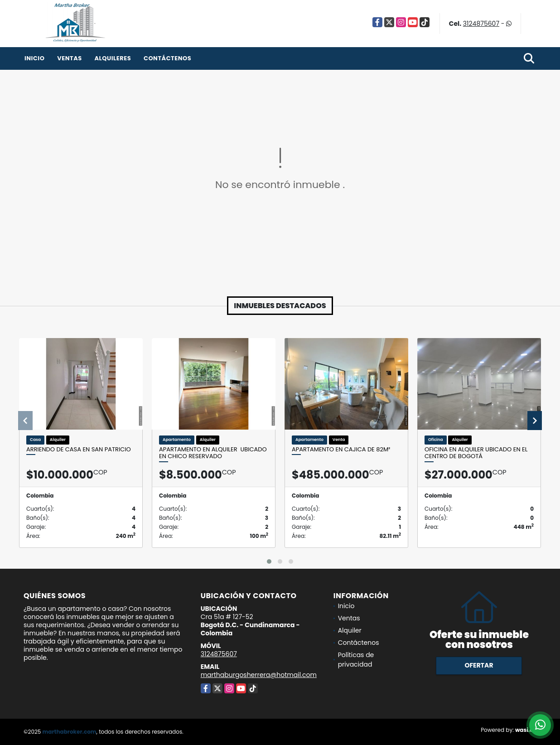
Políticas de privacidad (356, 660)
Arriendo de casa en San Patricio (79, 450)
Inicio (34, 58)
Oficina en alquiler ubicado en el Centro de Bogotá (476, 453)
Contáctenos (167, 58)
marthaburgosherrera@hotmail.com (259, 675)
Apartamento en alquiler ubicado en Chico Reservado (213, 453)
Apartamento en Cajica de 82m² (341, 450)
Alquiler (350, 630)
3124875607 (481, 24)
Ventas (70, 58)
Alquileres (113, 58)
